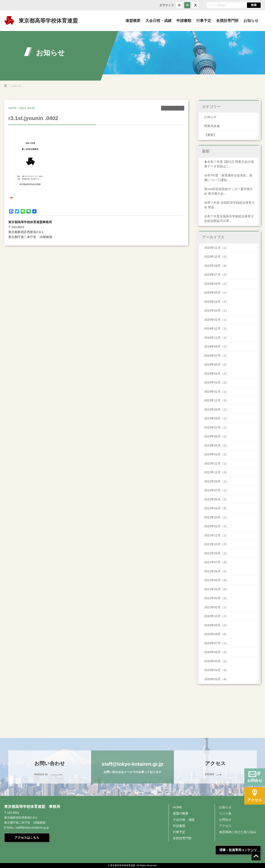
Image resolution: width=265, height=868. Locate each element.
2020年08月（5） (216, 634)
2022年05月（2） (216, 499)
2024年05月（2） (216, 364)
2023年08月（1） (216, 418)
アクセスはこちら (27, 838)
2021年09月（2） (216, 553)
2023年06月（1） (216, 436)
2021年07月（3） (216, 562)
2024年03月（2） (216, 382)
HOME (178, 807)
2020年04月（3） (216, 670)
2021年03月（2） (216, 598)
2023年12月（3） (216, 400)
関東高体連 (212, 126)
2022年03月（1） (216, 517)
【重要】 (210, 135)
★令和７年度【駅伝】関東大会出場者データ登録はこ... (229, 164)
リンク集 (225, 813)
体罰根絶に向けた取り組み (238, 832)
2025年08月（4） (216, 266)
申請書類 (179, 826)
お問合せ (225, 820)
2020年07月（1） (216, 643)
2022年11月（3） (216, 472)
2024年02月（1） (216, 391)
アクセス (225, 826)
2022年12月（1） (216, 463)
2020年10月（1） (216, 616)
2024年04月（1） (216, 373)
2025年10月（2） (216, 257)
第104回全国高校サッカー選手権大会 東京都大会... (228, 191)
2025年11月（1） (216, 248)
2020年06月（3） (216, 652)
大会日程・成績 (184, 820)
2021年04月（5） (216, 589)
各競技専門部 (182, 838)
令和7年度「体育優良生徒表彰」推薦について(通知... (228, 178)
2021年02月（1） (216, 607)
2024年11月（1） (216, 338)
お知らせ (210, 117)
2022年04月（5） (216, 508)
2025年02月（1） (216, 320)
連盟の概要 (181, 813)
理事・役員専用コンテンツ (238, 850)
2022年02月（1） (216, 526)
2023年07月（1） (216, 427)
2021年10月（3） (216, 544)
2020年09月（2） (216, 625)
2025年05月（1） (216, 292)
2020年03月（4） (216, 679)
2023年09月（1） (216, 409)
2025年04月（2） (216, 302)
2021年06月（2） (216, 571)
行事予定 (179, 832)
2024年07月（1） (216, 355)
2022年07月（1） (216, 490)
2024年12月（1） (216, 328)
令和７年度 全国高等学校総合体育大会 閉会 (229, 205)
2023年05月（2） (216, 445)
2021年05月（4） (216, 580)
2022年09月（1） (216, 481)
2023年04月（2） (216, 454)
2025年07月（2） (216, 274)
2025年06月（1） (216, 284)
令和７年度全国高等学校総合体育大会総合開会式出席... (229, 219)
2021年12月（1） (216, 535)
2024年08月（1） (216, 346)
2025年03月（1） (216, 310)
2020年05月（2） (216, 661)
